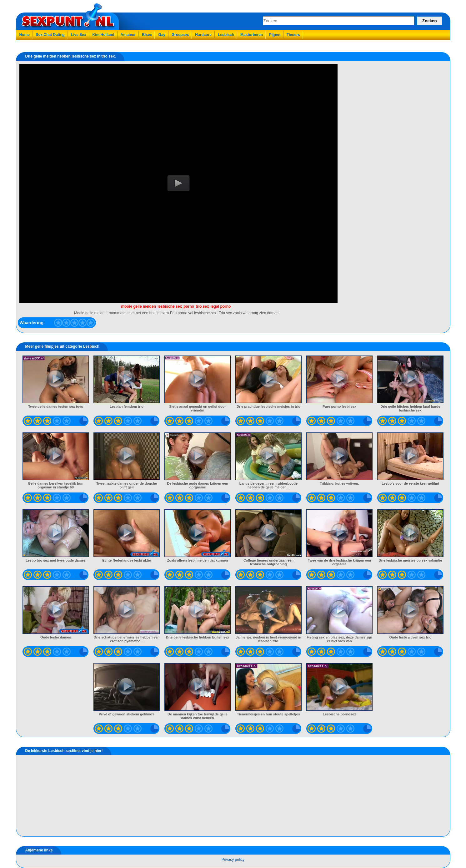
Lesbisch (226, 35)
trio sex (202, 306)
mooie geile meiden (139, 306)
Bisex (147, 35)
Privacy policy (233, 860)
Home (25, 35)
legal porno (221, 306)
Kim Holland (103, 35)
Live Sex (79, 35)
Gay (162, 35)
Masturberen (252, 35)
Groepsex (180, 35)
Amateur (128, 35)
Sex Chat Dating (50, 35)
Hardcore (203, 35)
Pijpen (275, 35)
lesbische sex (170, 306)
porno (189, 306)
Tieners (293, 35)
